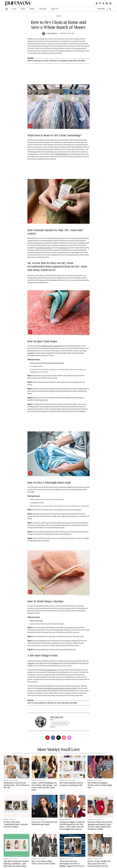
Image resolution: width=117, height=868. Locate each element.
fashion (58, 16)
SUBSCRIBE (101, 9)
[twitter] (58, 738)
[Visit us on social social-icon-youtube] (110, 3)
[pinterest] (30, 126)
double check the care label (51, 346)
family (32, 9)
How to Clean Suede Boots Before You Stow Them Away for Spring (52, 703)
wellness (43, 9)
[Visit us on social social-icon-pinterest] (100, 3)
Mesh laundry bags (36, 621)
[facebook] (53, 738)
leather (55, 663)
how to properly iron (50, 670)
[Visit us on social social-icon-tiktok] (97, 3)
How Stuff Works (61, 154)
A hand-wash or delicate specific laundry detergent (47, 363)
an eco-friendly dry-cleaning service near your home (58, 688)
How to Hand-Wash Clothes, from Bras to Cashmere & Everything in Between (56, 61)
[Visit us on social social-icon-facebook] (103, 3)
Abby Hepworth (53, 33)
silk (40, 663)
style (14, 9)
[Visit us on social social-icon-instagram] (107, 3)
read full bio (53, 727)
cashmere (31, 663)
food (23, 9)
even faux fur (63, 248)
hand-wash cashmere (43, 248)
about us (55, 9)
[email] (69, 738)
